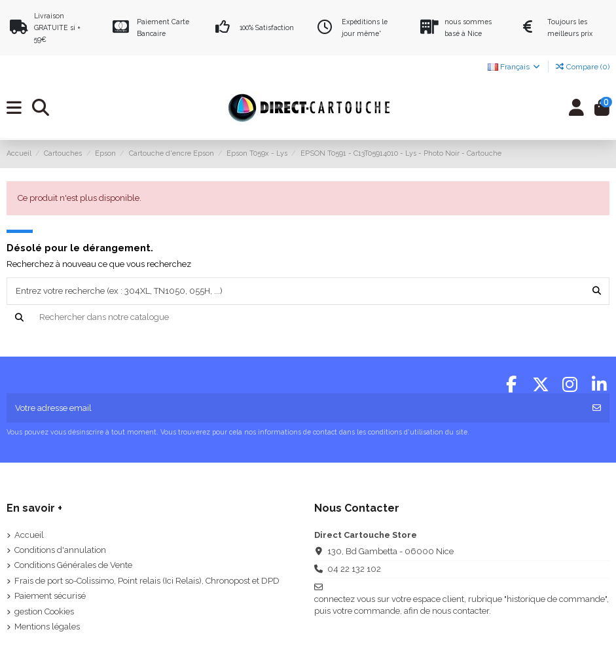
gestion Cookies (44, 611)
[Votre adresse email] (296, 408)
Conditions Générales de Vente (73, 565)
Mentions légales (47, 627)
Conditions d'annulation (60, 550)
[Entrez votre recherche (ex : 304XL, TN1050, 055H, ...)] (597, 291)
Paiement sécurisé (50, 596)
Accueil (29, 535)
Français (515, 67)
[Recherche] (308, 317)
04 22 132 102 (354, 569)
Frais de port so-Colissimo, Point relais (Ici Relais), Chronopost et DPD (147, 581)
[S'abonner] (597, 408)
